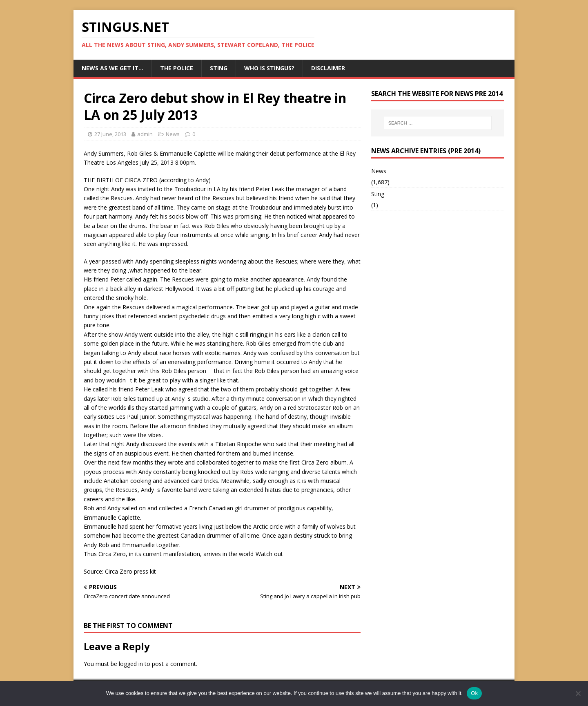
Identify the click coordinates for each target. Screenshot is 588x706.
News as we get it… (112, 68)
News (173, 134)
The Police (177, 68)
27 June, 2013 (110, 134)
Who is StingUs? (269, 68)
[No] (578, 693)
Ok (474, 693)
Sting (219, 68)
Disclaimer (328, 68)
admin (145, 134)
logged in (131, 664)
